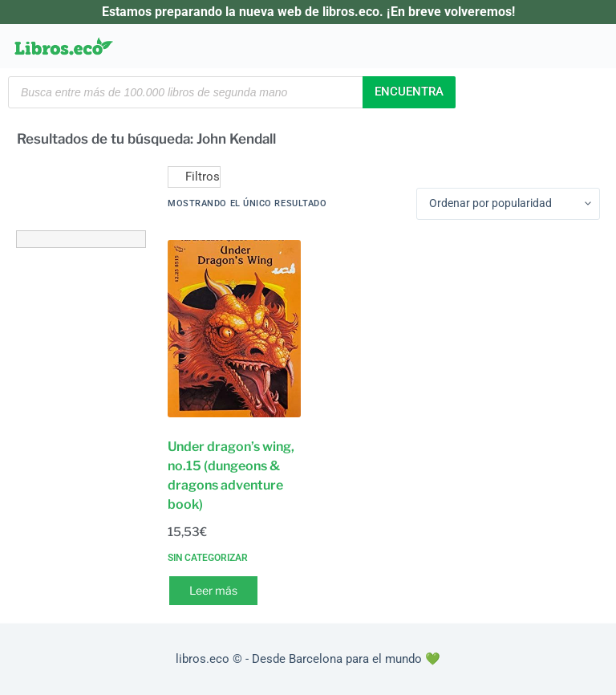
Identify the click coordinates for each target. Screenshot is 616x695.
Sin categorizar (208, 558)
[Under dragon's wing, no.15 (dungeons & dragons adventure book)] (234, 329)
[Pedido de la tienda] (508, 204)
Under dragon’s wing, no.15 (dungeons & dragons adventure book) (231, 476)
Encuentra (409, 91)
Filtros (194, 177)
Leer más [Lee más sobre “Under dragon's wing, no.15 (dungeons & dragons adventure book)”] (213, 590)
